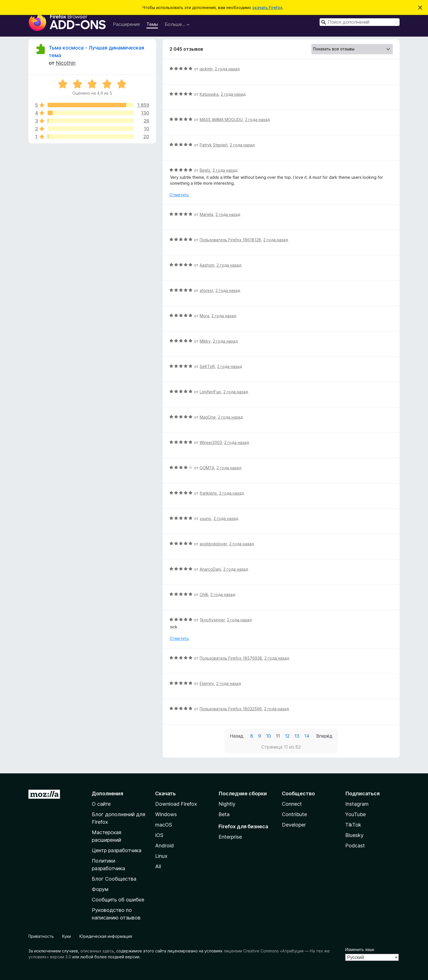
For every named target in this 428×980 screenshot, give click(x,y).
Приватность (41, 936)
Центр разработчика (117, 850)
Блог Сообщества (114, 879)
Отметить (179, 195)
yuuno (205, 518)
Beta (224, 814)
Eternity (207, 683)
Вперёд (324, 736)
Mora (204, 316)
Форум (100, 889)
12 (287, 736)
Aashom (207, 265)
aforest (206, 290)
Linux (161, 856)
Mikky (205, 341)
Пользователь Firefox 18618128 (230, 240)
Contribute (294, 814)
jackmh (206, 69)
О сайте (101, 804)
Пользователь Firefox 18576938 (231, 658)
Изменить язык (360, 949)
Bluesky (354, 835)
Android (164, 846)
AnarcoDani (210, 569)
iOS (159, 835)
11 (278, 736)
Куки (67, 936)
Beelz (205, 170)
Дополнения (107, 793)
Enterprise (230, 837)
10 (268, 736)
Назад (237, 736)
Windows (166, 814)
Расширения (126, 24)
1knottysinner (212, 620)
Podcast (355, 846)
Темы (152, 24)
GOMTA (207, 468)
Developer (294, 825)
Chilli (204, 594)
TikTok (353, 825)
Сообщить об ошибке (118, 900)
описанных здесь (97, 951)
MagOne (208, 417)
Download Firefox (176, 804)
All (158, 866)
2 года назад (227, 69)
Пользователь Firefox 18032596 (231, 709)
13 (297, 736)
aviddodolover (213, 544)
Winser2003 (211, 442)
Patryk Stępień (214, 145)
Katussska (209, 94)
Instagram (357, 804)
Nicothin (66, 63)
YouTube (355, 814)
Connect (292, 804)
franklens (208, 493)
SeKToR (207, 366)
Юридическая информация (106, 936)
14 (307, 736)
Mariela (206, 214)
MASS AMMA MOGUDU (221, 120)
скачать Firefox (267, 7)
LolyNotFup (210, 392)
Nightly (227, 804)
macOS (164, 825)
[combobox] (360, 22)
